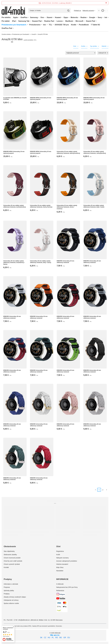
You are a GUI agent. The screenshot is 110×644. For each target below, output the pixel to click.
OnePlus (24, 17)
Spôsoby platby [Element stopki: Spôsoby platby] (9, 591)
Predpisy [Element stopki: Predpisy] (7, 594)
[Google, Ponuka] (96, 17)
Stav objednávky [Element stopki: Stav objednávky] (9, 551)
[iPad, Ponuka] (17, 21)
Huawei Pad (37, 21)
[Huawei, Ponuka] (62, 17)
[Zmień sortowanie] (81, 53)
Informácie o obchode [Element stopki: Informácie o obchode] (11, 584)
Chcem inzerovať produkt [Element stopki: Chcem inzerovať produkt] (12, 558)
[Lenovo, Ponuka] (64, 21)
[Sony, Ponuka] (103, 17)
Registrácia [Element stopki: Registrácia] (60, 551)
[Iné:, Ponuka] (47, 25)
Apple (15, 17)
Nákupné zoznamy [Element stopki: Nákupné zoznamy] (63, 558)
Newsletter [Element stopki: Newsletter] (60, 571)
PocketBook (84, 25)
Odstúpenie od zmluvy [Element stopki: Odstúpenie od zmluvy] (11, 600)
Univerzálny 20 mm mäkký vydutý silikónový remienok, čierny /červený (41, 206)
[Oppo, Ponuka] (69, 17)
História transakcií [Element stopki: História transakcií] (62, 564)
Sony (100, 17)
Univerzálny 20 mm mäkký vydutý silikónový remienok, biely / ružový (41, 262)
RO (57, 638)
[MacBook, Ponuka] (74, 21)
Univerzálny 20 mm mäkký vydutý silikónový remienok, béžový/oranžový (68, 152)
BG (61, 638)
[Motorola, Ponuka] (79, 17)
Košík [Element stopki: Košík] (58, 555)
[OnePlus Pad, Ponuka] (13, 28)
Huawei (58, 17)
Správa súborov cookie (11, 603)
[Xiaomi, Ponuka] (53, 17)
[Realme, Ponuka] (88, 17)
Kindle (74, 25)
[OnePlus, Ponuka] (28, 17)
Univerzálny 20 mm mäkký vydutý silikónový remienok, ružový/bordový (95, 152)
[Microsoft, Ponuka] (84, 21)
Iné (106, 17)
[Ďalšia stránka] (107, 490)
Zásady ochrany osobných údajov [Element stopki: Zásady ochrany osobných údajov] (15, 597)
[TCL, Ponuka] (53, 25)
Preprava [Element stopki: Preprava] (7, 587)
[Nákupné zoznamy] (89, 11)
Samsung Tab (24, 21)
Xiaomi (49, 17)
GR (65, 638)
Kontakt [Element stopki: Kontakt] (6, 567)
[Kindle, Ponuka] (77, 25)
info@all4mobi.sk (24, 620)
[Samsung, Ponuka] (39, 17)
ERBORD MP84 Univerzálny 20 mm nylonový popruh (41, 99)
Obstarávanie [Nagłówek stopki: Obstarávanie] (10, 546)
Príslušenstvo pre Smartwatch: (14, 25)
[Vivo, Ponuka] (45, 17)
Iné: (45, 25)
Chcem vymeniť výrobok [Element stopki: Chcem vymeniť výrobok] (12, 564)
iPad (14, 21)
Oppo (66, 17)
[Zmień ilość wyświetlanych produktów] (103, 53)
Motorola (74, 17)
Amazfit (34, 34)
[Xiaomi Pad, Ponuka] (96, 21)
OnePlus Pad (7, 28)
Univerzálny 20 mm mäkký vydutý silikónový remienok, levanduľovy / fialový (14, 263)
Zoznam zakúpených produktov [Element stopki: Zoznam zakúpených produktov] (67, 561)
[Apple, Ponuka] (19, 17)
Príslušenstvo (35, 25)
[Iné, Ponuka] (108, 17)
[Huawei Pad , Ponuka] (43, 21)
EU (69, 638)
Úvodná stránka (6, 34)
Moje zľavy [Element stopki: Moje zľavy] (60, 567)
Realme (84, 17)
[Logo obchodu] (13, 11)
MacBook (69, 21)
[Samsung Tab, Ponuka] (30, 21)
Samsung (34, 17)
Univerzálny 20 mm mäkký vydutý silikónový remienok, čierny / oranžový (67, 207)
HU (49, 638)
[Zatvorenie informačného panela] (106, 3)
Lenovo (60, 21)
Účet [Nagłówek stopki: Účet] (58, 546)
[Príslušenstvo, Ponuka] (42, 25)
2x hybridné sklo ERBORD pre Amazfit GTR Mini (15, 99)
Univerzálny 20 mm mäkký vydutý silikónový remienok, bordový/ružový (15, 206)
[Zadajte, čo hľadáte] (49, 11)
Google (92, 17)
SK (41, 638)
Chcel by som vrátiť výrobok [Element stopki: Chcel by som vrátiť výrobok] (13, 561)
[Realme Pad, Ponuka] (55, 21)
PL (53, 638)
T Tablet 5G (95, 25)
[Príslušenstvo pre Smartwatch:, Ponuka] (28, 25)
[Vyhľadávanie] (68, 11)
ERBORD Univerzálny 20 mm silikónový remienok (65, 262)
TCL (50, 25)
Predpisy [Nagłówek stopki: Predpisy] (8, 579)
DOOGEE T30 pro (62, 25)
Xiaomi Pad (90, 21)
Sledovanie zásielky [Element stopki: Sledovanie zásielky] (10, 555)
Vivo (42, 17)
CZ (45, 638)
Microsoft (79, 21)
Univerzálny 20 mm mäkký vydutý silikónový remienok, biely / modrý (94, 206)
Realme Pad (49, 21)
